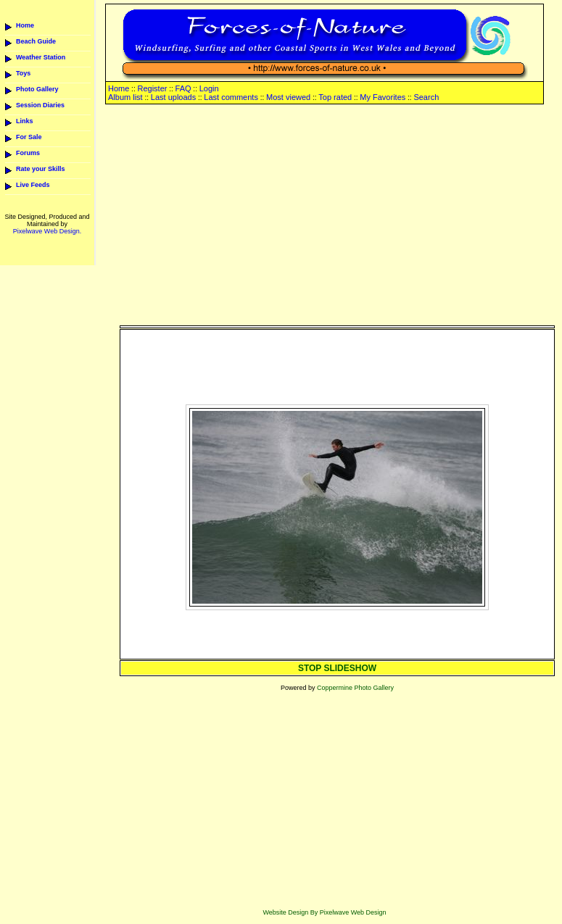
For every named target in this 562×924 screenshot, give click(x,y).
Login (209, 88)
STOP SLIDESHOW (337, 668)
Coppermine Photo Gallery (355, 688)
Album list (125, 97)
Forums (28, 153)
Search (426, 97)
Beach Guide (36, 41)
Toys (23, 73)
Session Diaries (40, 105)
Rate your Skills (41, 169)
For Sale (29, 137)
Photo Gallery (37, 89)
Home (25, 25)
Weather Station (41, 57)
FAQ (183, 88)
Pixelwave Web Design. (47, 231)
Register (152, 88)
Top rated (335, 97)
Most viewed (288, 97)
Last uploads (173, 97)
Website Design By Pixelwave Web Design (324, 912)
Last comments (231, 97)
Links (25, 121)
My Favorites (383, 97)
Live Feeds (33, 185)
